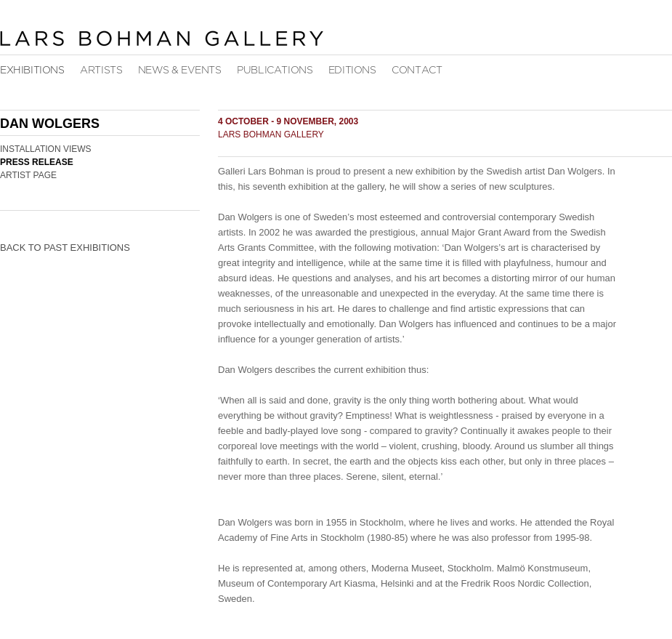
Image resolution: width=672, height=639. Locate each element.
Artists (101, 70)
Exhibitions (32, 70)
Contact (417, 70)
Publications (275, 70)
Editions (352, 70)
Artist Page (28, 175)
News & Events (180, 70)
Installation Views (46, 149)
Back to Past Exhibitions (65, 248)
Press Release (37, 162)
